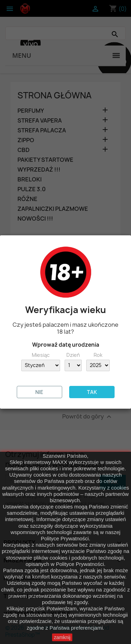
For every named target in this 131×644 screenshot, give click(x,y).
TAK (92, 392)
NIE (39, 392)
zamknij (62, 637)
